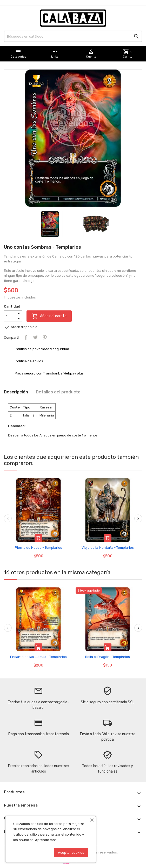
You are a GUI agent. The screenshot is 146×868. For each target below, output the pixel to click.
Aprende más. (46, 840)
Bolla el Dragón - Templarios (108, 657)
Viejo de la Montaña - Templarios (108, 548)
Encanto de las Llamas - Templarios (38, 657)
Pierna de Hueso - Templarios (38, 548)
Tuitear (35, 337)
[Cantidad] (10, 316)
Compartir (26, 337)
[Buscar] (73, 36)
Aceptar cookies (71, 853)
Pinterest (45, 337)
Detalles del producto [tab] (58, 392)
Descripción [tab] (16, 392)
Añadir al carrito (49, 316)
